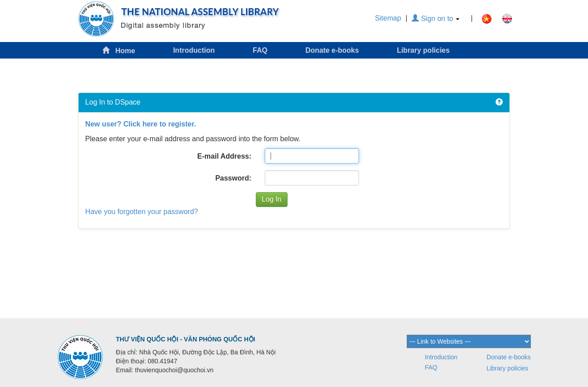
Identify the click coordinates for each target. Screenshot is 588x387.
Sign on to (436, 19)
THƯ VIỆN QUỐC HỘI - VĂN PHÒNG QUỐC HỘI (186, 339)
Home (119, 50)
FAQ (260, 50)
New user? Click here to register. (141, 124)
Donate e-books (332, 50)
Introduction (194, 50)
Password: (233, 178)
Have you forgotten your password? (142, 212)
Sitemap (388, 18)
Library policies (423, 50)
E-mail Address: (224, 156)
